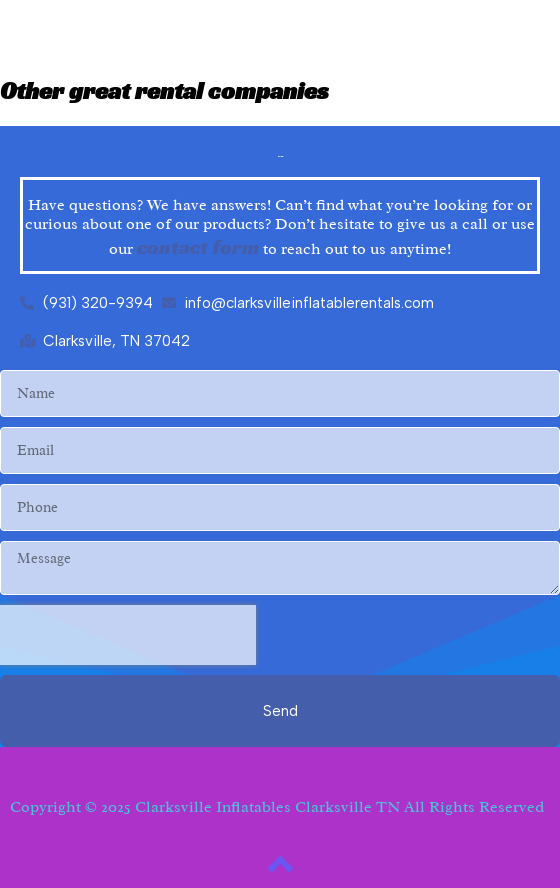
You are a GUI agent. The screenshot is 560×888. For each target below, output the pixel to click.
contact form (198, 247)
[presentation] (128, 635)
